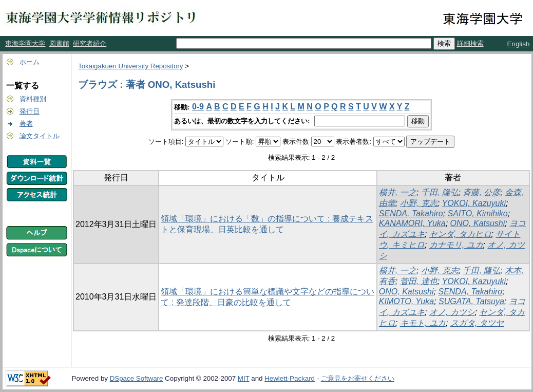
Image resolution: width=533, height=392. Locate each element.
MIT (244, 378)
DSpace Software (137, 378)
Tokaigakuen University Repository (130, 66)
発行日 (30, 111)
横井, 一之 (398, 192)
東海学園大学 (25, 43)
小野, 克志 (419, 203)
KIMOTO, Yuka (406, 301)
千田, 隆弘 (440, 192)
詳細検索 (470, 43)
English (519, 44)
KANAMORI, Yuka (412, 223)
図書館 (59, 43)
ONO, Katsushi (478, 223)
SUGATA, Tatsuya (471, 301)
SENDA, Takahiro (411, 213)
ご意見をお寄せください (358, 378)
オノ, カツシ (452, 312)
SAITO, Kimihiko (478, 213)
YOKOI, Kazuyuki (474, 203)
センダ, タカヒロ (460, 234)
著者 (26, 124)
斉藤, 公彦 (481, 192)
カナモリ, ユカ (456, 245)
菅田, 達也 (419, 281)
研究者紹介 (90, 43)
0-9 (198, 107)
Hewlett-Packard (290, 378)
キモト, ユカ (423, 323)
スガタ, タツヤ (477, 323)
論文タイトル (40, 136)
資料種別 (33, 99)
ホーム (30, 62)
